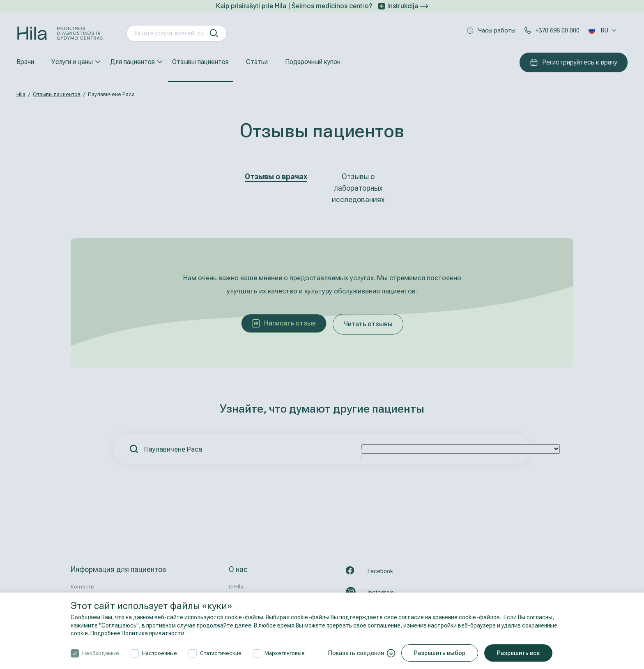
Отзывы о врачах (276, 176)
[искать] (214, 33)
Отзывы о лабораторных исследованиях (358, 188)
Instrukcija (408, 6)
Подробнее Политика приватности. (138, 633)
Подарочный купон (313, 62)
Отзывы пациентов (200, 62)
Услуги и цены (72, 62)
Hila (21, 94)
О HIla (236, 587)
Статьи (257, 62)
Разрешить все (518, 653)
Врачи (25, 62)
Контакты (83, 587)
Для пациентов (132, 62)
